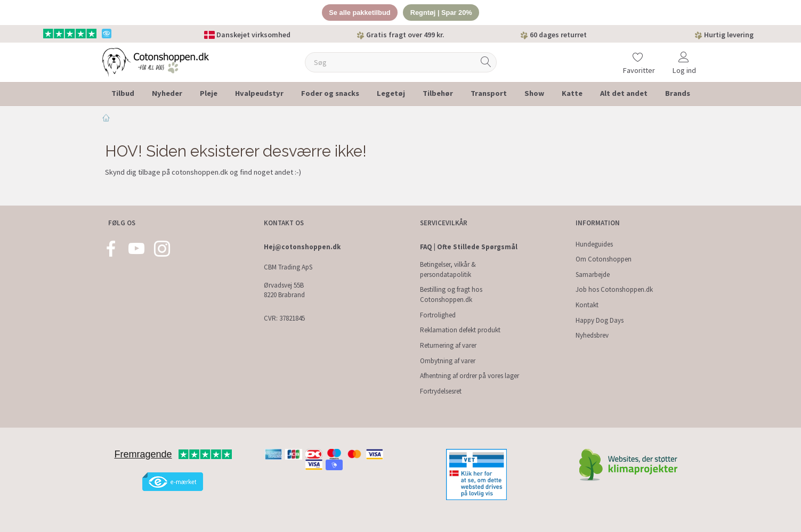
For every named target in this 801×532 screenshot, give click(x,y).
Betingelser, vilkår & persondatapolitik (448, 269)
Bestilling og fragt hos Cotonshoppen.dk (451, 294)
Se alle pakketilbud (359, 13)
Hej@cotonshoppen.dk (302, 247)
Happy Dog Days (600, 320)
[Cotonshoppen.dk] (156, 62)
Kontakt (587, 305)
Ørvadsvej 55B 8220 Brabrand (284, 290)
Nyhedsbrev (592, 335)
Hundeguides (594, 244)
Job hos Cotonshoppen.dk (614, 289)
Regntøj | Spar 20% (442, 13)
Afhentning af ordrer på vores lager (470, 376)
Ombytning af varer (448, 361)
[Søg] (486, 63)
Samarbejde (593, 275)
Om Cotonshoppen (604, 259)
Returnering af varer (448, 345)
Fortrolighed (438, 315)
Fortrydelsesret (441, 391)
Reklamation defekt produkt (460, 330)
